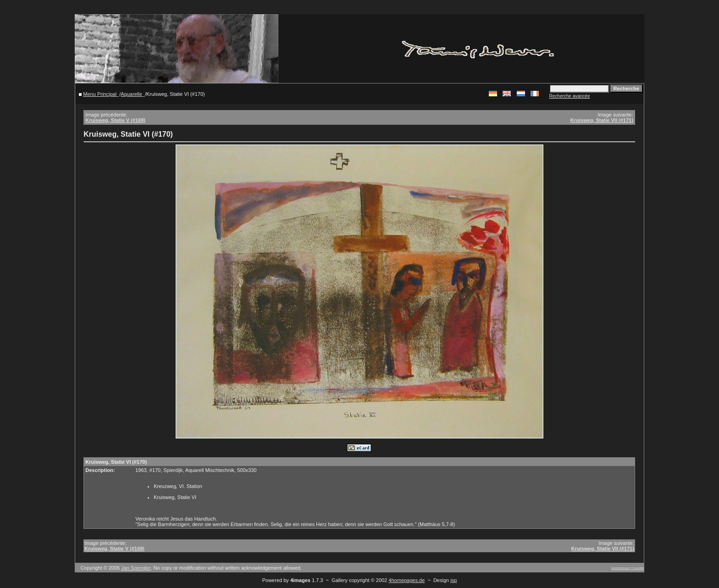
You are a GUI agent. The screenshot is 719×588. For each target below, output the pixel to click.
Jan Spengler (136, 568)
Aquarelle (131, 94)
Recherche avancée (570, 96)
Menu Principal (100, 94)
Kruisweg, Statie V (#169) (115, 120)
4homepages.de (407, 580)
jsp (454, 580)
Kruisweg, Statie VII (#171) (602, 120)
